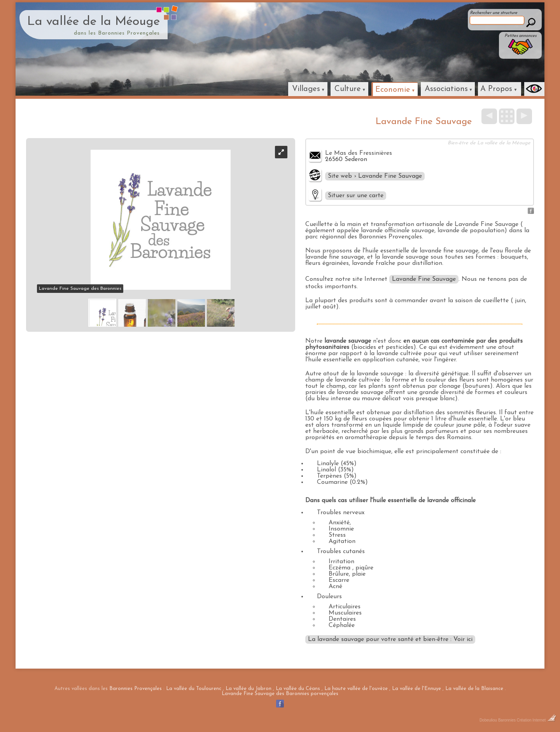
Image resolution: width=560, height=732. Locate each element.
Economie (393, 90)
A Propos (496, 89)
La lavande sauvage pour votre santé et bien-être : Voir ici (390, 639)
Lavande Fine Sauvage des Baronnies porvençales (280, 694)
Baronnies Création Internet (527, 720)
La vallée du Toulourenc (194, 689)
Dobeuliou (488, 720)
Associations (446, 89)
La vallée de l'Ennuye (416, 689)
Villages (306, 89)
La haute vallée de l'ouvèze (356, 689)
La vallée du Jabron (248, 689)
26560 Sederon (346, 159)
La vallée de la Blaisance (474, 689)
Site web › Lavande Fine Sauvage (375, 176)
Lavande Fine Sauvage (424, 279)
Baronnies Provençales (136, 689)
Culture (348, 89)
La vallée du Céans (298, 689)
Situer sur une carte (356, 196)
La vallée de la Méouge (94, 22)
